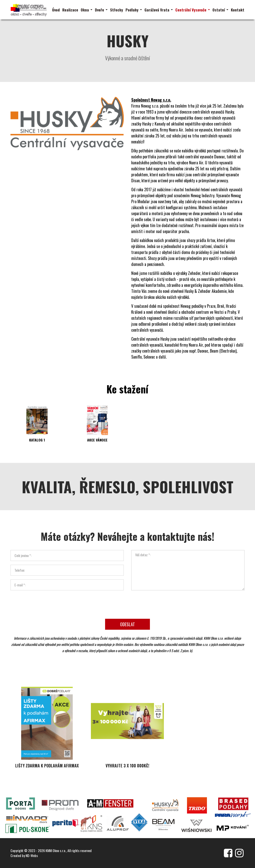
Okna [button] (87, 10)
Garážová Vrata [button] (159, 10)
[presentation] (127, 602)
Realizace (70, 10)
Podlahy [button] (134, 10)
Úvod (56, 10)
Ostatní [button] (220, 10)
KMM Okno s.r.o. (56, 850)
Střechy (117, 10)
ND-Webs (32, 855)
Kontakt (238, 10)
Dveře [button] (101, 10)
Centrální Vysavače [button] (193, 10)
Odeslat (127, 622)
